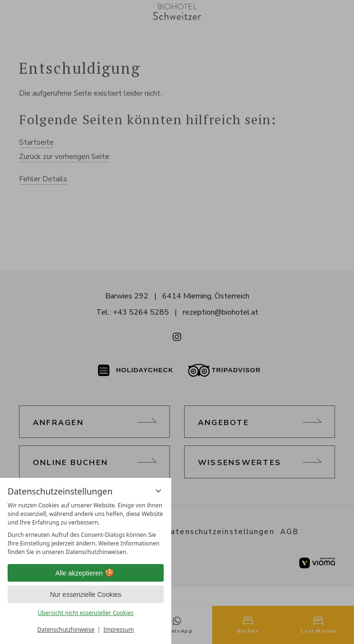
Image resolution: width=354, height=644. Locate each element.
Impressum (118, 629)
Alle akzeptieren (86, 573)
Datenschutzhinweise (66, 629)
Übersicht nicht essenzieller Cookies (86, 613)
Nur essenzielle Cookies (86, 594)
